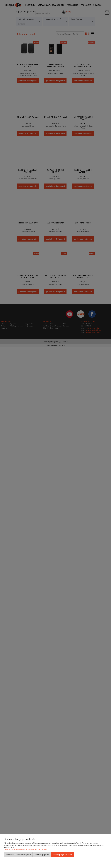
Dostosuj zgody (42, 854)
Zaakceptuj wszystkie (63, 854)
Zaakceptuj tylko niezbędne (18, 854)
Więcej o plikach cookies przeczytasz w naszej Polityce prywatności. (26, 849)
